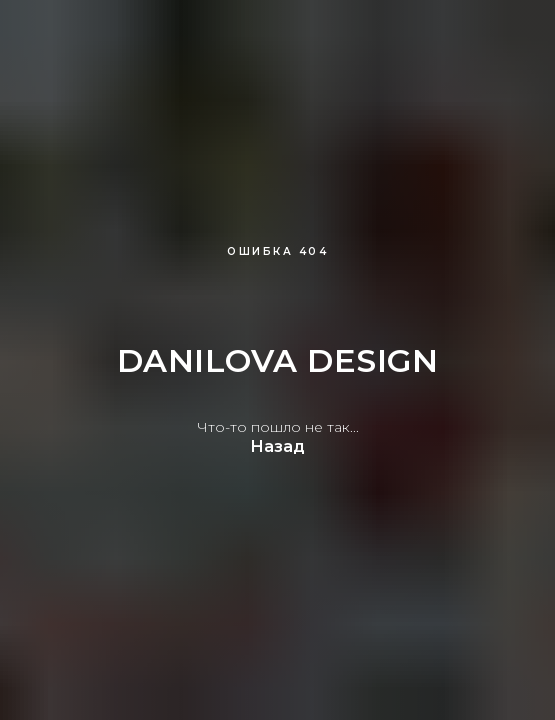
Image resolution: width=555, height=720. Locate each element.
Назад (277, 446)
